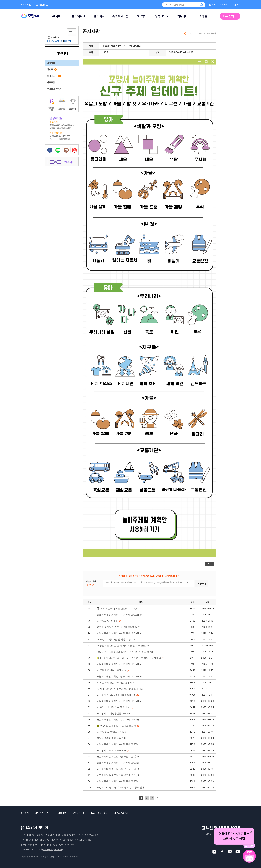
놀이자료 (99, 16)
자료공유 (51, 82)
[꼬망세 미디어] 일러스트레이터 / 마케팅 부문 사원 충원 (126, 652)
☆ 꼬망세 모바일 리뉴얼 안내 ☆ (115, 707)
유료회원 (236, 5)
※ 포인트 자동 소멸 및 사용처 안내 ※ (116, 640)
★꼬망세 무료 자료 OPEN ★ (113, 751)
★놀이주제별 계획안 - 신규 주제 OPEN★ (118, 720)
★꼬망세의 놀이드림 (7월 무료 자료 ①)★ (118, 757)
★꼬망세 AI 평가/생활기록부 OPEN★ (118, 695)
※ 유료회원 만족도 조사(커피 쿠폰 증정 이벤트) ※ (124, 646)
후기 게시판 (54, 76)
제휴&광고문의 (121, 813)
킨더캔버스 (26, 5)
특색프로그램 (120, 16)
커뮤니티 (183, 16)
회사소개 (25, 813)
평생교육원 (162, 16)
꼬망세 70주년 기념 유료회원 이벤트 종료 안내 (121, 788)
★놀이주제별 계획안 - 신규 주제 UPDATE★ (119, 615)
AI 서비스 (58, 16)
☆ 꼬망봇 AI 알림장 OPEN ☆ (112, 732)
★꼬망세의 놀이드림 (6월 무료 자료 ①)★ (118, 775)
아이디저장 (54, 37)
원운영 (141, 16)
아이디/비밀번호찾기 (55, 41)
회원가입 (224, 5)
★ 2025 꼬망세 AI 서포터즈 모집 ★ (118, 726)
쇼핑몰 (203, 16)
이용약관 (62, 813)
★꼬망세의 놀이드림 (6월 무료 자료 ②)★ (118, 769)
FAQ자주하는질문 (99, 813)
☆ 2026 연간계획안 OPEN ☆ (113, 670)
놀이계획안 (79, 16)
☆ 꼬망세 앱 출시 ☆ (109, 621)
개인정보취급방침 (43, 813)
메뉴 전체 (230, 16)
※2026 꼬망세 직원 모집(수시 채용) (117, 609)
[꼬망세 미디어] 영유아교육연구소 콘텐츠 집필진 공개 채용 (130, 658)
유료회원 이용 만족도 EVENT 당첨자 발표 (118, 627)
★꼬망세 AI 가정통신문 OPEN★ (114, 714)
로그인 (212, 5)
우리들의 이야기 (54, 89)
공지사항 (51, 63)
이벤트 (52, 69)
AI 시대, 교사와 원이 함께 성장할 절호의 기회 (120, 689)
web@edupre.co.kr (53, 850)
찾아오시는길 (79, 813)
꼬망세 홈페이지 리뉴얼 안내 (112, 738)
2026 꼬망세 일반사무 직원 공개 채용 (116, 683)
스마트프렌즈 (42, 5)
